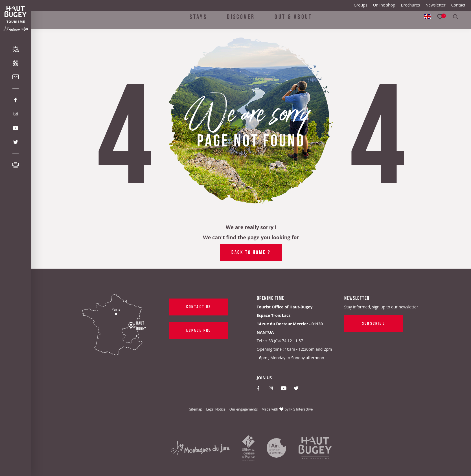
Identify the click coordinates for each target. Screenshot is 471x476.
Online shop (384, 5)
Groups (360, 5)
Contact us (199, 306)
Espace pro (199, 330)
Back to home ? (251, 252)
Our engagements (244, 409)
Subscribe (374, 323)
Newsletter (436, 5)
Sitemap (196, 409)
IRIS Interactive (301, 409)
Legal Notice (216, 409)
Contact (458, 5)
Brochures (410, 5)
